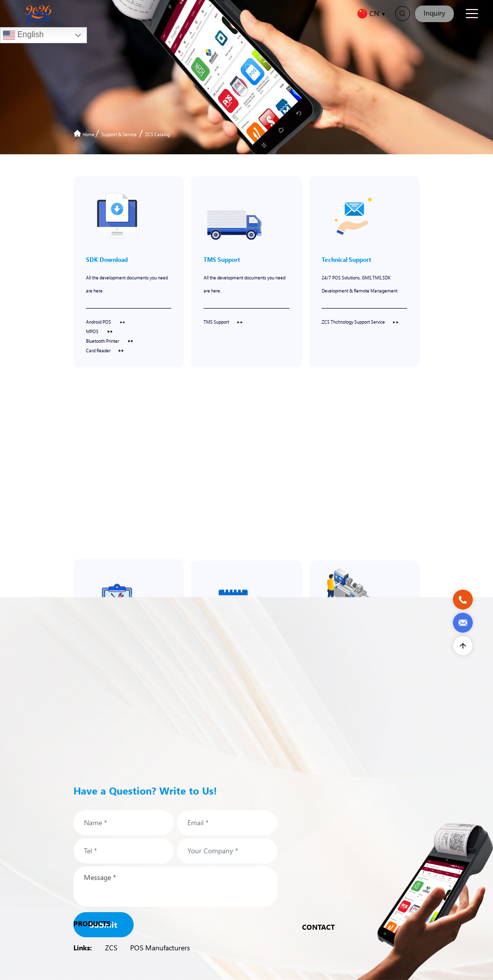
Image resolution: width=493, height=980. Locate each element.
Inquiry (434, 13)
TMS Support (223, 322)
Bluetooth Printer (110, 341)
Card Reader (105, 350)
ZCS (111, 948)
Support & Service (119, 134)
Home (84, 134)
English (23, 35)
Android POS (106, 322)
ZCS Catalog (158, 134)
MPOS (100, 331)
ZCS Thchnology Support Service (360, 322)
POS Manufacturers (160, 948)
